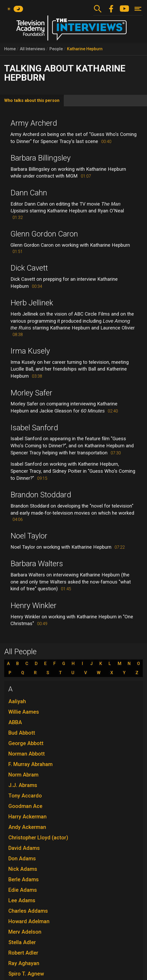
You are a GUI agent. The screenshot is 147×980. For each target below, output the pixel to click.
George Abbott (26, 743)
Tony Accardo (25, 796)
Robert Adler (23, 953)
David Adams (24, 848)
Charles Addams (28, 911)
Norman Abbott (27, 754)
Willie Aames (24, 712)
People (56, 49)
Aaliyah (17, 701)
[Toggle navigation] (138, 9)
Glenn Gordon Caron (44, 234)
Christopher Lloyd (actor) (38, 838)
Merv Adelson (25, 932)
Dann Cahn (29, 193)
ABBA (15, 722)
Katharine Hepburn (85, 49)
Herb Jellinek (32, 303)
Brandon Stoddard (41, 495)
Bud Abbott (22, 733)
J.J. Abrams (23, 785)
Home (10, 49)
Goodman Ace (25, 806)
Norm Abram (23, 775)
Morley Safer (31, 393)
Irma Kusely (30, 351)
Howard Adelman (29, 921)
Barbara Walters (37, 564)
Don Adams (22, 858)
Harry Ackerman (27, 817)
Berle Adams (24, 879)
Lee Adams (22, 900)
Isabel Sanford (34, 428)
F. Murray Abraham (30, 764)
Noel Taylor (29, 536)
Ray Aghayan (24, 963)
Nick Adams (23, 869)
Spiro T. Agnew (26, 974)
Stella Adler (22, 942)
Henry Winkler (33, 605)
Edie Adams (23, 890)
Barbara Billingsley (41, 158)
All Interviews (33, 49)
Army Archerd (34, 123)
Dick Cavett (29, 268)
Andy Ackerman (27, 827)
